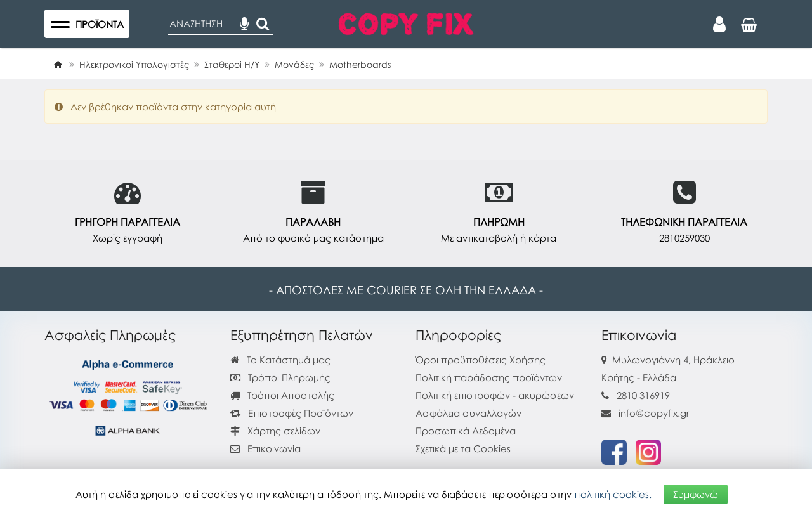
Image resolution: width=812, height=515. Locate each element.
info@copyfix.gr (645, 413)
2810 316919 (643, 395)
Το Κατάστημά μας (280, 360)
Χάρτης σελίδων (275, 431)
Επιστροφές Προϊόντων (292, 413)
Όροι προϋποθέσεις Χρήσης (481, 360)
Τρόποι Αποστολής (282, 395)
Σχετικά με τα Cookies (463, 448)
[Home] (58, 64)
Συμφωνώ (696, 494)
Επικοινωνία (274, 448)
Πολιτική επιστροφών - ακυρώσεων (495, 395)
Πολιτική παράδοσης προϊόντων (489, 377)
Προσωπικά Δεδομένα (466, 431)
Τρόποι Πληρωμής (280, 377)
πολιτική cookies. (613, 494)
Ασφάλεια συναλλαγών (468, 413)
